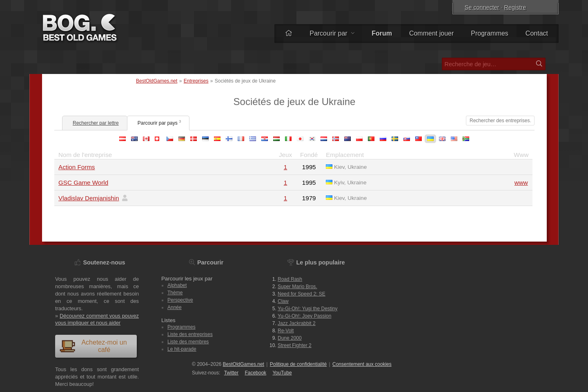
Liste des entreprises (190, 334)
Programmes (490, 33)
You (282, 373)
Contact (537, 33)
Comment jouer (431, 33)
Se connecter (482, 7)
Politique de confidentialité (298, 364)
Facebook (255, 373)
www (521, 183)
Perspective (180, 300)
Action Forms (77, 167)
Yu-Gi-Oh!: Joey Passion (304, 316)
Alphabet (177, 285)
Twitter (231, 373)
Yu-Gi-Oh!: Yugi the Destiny (308, 309)
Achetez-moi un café (93, 346)
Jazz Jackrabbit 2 (297, 323)
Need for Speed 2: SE (302, 294)
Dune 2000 (290, 338)
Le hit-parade (182, 349)
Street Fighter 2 (295, 345)
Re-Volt (286, 331)
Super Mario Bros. (297, 287)
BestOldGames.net (157, 81)
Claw (283, 301)
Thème (175, 293)
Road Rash (290, 279)
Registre (515, 7)
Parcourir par (332, 33)
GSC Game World (83, 183)
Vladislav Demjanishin (89, 198)
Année (175, 307)
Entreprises (196, 81)
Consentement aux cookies (362, 364)
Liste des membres (188, 342)
